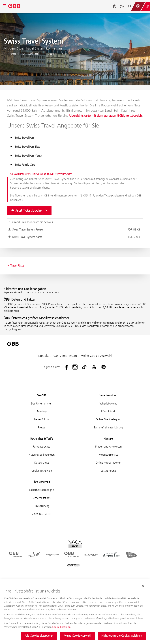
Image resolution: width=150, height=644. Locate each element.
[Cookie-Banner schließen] (143, 586)
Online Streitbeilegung (108, 419)
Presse (42, 427)
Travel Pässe (16, 266)
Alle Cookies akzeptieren (39, 636)
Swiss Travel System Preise (77, 230)
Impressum (70, 356)
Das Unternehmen (42, 403)
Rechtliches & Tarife (42, 439)
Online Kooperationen (108, 463)
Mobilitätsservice (108, 455)
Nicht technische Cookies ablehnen (122, 636)
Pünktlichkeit (108, 411)
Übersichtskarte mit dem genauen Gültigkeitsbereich (106, 116)
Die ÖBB (42, 395)
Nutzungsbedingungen (42, 455)
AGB (56, 356)
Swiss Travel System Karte (77, 237)
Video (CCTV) (42, 514)
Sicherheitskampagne (42, 490)
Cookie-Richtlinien (61, 627)
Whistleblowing (108, 403)
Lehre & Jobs (42, 419)
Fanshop (42, 411)
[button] (75, 138)
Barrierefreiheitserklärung (108, 427)
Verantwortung (108, 395)
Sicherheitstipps (42, 498)
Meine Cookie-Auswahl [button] (96, 356)
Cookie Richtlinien (42, 471)
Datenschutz (42, 463)
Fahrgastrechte (42, 447)
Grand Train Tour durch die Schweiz (33, 222)
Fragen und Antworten (108, 447)
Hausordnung (42, 506)
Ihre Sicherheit (42, 482)
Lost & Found (108, 471)
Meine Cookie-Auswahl (77, 636)
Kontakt (44, 356)
